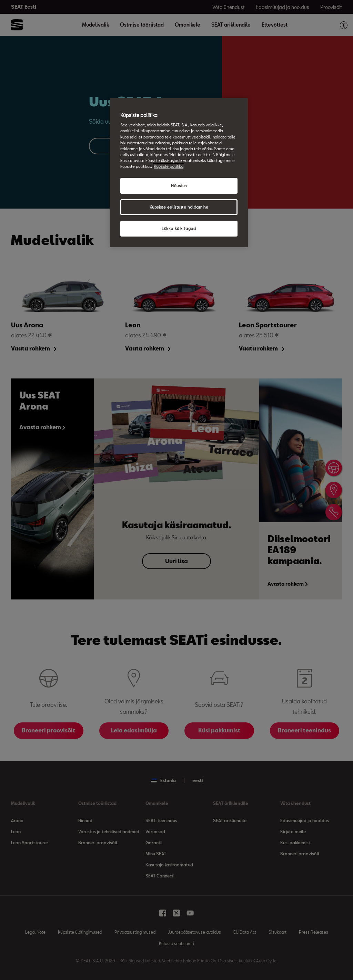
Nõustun (179, 186)
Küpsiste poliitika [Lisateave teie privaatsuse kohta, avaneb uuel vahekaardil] (169, 166)
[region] (179, 173)
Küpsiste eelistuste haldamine (179, 207)
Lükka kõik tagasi (179, 228)
